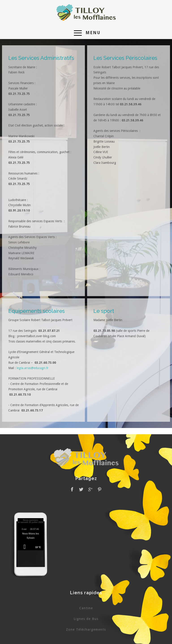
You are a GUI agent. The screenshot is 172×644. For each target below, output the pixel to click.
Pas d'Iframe (31, 535)
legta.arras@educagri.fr (32, 368)
